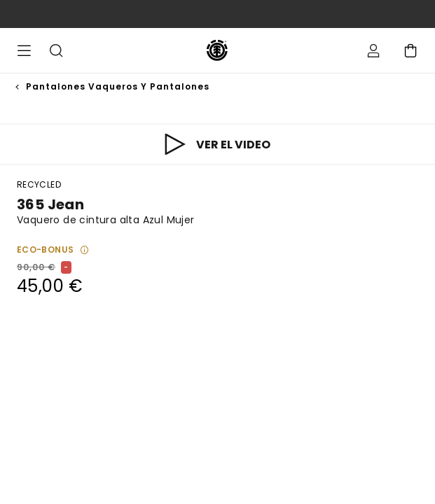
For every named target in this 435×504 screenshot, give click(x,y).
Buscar (56, 50)
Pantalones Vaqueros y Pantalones (118, 86)
